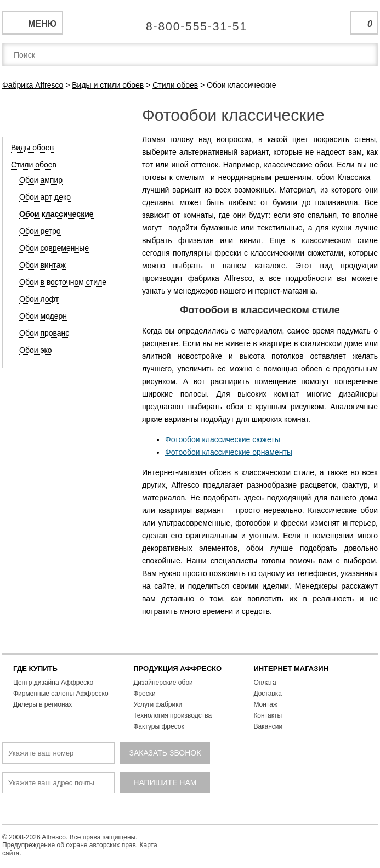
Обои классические (56, 214)
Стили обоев (34, 165)
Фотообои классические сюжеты (223, 439)
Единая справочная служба (190, 22)
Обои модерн (43, 316)
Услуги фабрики (158, 704)
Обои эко (36, 350)
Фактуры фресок (159, 726)
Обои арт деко (45, 197)
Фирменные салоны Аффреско (61, 694)
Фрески (144, 694)
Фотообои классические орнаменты (229, 452)
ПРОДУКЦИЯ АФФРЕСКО (177, 669)
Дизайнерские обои (163, 683)
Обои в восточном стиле (63, 282)
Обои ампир (41, 180)
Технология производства (172, 715)
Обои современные (54, 248)
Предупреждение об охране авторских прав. (70, 845)
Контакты (268, 715)
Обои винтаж (42, 265)
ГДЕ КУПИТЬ (35, 669)
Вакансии (268, 726)
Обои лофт (39, 299)
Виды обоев (32, 148)
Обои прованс (44, 333)
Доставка (268, 694)
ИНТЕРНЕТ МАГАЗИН (291, 669)
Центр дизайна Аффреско (53, 683)
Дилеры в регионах (42, 704)
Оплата (265, 683)
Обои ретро (40, 231)
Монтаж (265, 704)
